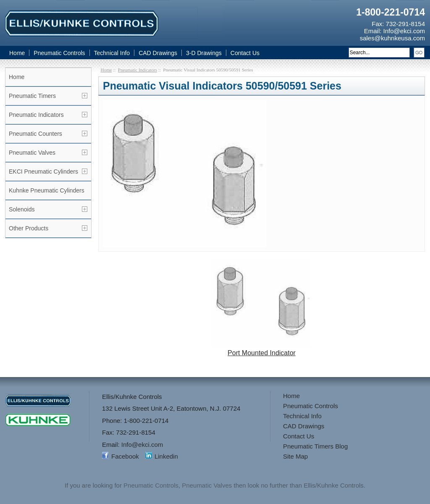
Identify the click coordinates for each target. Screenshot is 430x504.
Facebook (125, 456)
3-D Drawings (204, 53)
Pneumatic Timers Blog (315, 446)
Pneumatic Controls (59, 53)
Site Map (295, 456)
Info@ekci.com (404, 31)
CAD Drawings (158, 53)
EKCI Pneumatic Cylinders (43, 172)
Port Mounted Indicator (262, 350)
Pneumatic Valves (32, 153)
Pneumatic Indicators (36, 115)
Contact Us (245, 53)
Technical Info (112, 53)
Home (17, 53)
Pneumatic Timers (32, 96)
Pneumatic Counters (35, 134)
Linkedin (166, 456)
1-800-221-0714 (391, 12)
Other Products (29, 228)
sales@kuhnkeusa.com (392, 38)
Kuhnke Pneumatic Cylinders (47, 190)
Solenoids (22, 209)
